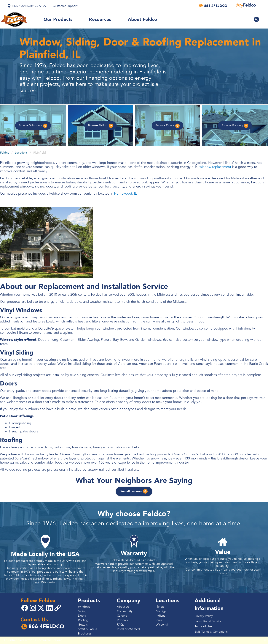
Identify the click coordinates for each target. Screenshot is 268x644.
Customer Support (65, 6)
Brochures (85, 634)
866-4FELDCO (43, 627)
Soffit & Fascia (87, 629)
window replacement (215, 167)
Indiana (161, 616)
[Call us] (213, 6)
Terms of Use (203, 626)
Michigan (162, 611)
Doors (167, 126)
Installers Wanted (128, 629)
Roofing (235, 126)
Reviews (122, 620)
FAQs (121, 625)
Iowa (159, 620)
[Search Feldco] (256, 19)
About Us (123, 607)
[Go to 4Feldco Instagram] (33, 608)
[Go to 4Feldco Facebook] (25, 608)
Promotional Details (208, 621)
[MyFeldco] (246, 6)
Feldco (5, 153)
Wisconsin (163, 625)
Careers (122, 616)
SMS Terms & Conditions (211, 632)
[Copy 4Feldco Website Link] (58, 608)
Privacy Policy (204, 616)
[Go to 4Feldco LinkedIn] (50, 608)
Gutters (83, 625)
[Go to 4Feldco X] (42, 608)
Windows (33, 126)
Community (125, 611)
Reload (58, 640)
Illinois (160, 607)
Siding (100, 126)
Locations (21, 153)
